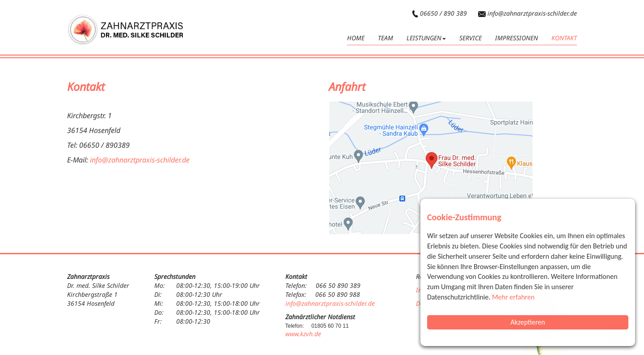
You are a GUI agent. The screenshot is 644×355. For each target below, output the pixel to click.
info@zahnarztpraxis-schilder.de (532, 13)
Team (386, 38)
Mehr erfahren (514, 297)
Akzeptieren (528, 322)
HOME (356, 38)
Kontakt (564, 38)
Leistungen (426, 38)
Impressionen (517, 38)
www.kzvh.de (303, 334)
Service (470, 38)
